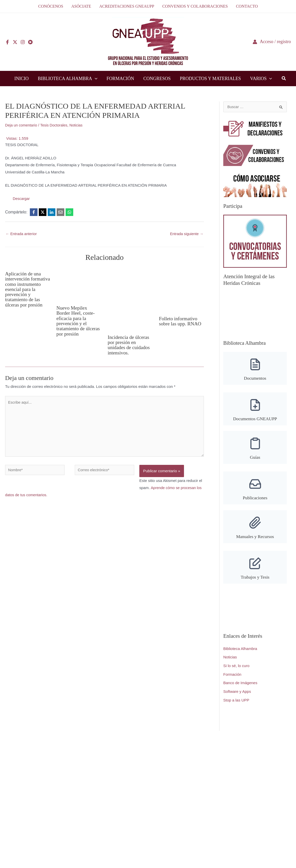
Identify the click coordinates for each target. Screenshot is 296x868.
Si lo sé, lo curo (236, 670)
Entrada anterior (22, 234)
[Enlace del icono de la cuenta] (272, 42)
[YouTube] (30, 42)
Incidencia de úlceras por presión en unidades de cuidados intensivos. (129, 345)
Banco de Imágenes (240, 687)
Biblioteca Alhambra (240, 653)
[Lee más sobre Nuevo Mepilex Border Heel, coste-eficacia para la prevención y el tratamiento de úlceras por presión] (79, 284)
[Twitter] (15, 42)
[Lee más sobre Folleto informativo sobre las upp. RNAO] (181, 290)
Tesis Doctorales (55, 125)
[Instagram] (23, 42)
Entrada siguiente (186, 234)
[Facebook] (7, 42)
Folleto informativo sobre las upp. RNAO (181, 321)
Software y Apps (237, 696)
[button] (95, 79)
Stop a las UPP (236, 704)
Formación (232, 679)
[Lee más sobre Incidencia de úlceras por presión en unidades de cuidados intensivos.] (130, 299)
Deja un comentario (22, 125)
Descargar (22, 199)
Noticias (78, 125)
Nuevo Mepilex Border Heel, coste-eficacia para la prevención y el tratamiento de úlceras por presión (76, 321)
